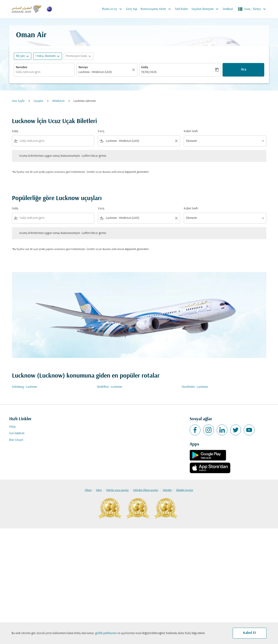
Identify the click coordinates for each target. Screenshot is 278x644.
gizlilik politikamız (106, 633)
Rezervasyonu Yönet (157, 9)
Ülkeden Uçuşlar (185, 490)
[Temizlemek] (134, 70)
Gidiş (145, 67)
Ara (244, 70)
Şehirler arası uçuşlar (117, 490)
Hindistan (58, 101)
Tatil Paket (181, 9)
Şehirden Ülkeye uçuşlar (146, 490)
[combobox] (44, 72)
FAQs (13, 427)
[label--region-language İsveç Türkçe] (252, 9)
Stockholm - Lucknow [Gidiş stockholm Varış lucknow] (195, 387)
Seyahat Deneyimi (206, 9)
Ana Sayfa (18, 101)
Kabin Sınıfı (191, 131)
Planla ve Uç (113, 9)
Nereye (83, 67)
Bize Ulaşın (16, 440)
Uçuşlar (38, 101)
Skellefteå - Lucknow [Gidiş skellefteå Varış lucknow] (109, 387)
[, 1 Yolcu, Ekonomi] (45, 56)
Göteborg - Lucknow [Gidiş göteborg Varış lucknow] (24, 387)
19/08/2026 (149, 72)
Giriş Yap (132, 9)
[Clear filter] (176, 141)
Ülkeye (88, 490)
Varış (101, 131)
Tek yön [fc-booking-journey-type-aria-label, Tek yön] (20, 56)
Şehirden (167, 490)
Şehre (99, 490)
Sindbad (228, 9)
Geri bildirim (17, 433)
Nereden (22, 67)
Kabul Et (250, 633)
